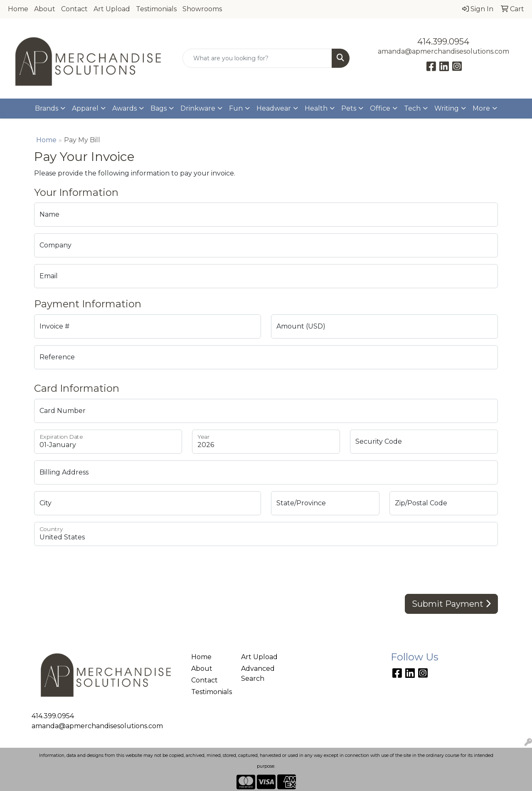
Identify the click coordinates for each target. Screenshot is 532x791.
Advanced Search (258, 674)
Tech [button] (412, 108)
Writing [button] (447, 108)
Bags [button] (159, 108)
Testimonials (156, 9)
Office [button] (380, 108)
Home (18, 9)
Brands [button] (47, 108)
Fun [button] (236, 108)
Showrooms (202, 9)
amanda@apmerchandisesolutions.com (443, 51)
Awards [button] (124, 108)
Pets (349, 108)
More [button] (481, 108)
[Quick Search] (257, 58)
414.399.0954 (443, 42)
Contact (74, 9)
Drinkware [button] (198, 108)
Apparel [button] (85, 108)
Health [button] (316, 108)
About (45, 9)
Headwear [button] (274, 108)
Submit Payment (451, 604)
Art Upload (112, 9)
